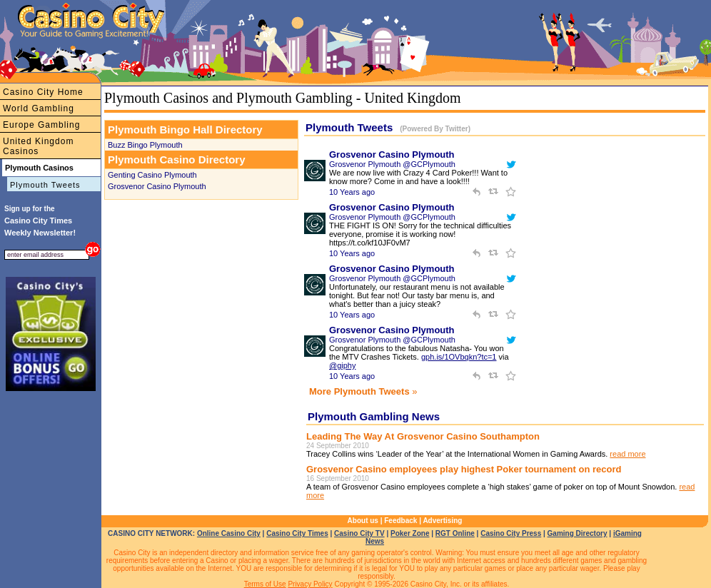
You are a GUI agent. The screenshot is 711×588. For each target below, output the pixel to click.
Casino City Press (511, 533)
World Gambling (39, 108)
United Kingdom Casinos (38, 146)
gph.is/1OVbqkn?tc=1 (459, 357)
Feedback (400, 521)
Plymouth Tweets (45, 185)
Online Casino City (229, 533)
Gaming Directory (578, 533)
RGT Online (455, 533)
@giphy (342, 365)
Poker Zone (410, 533)
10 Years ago (352, 192)
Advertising (442, 521)
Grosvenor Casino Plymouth (157, 186)
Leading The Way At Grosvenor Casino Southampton (423, 436)
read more (627, 454)
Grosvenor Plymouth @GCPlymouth (392, 164)
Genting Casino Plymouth (152, 175)
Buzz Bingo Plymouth (145, 145)
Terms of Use (265, 584)
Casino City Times (297, 533)
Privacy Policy (310, 584)
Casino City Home (43, 92)
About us (363, 521)
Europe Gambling (41, 125)
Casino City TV (359, 533)
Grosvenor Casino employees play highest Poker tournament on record (464, 469)
